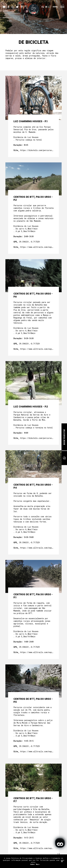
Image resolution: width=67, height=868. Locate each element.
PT (43, 7)
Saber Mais (35, 864)
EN (46, 7)
